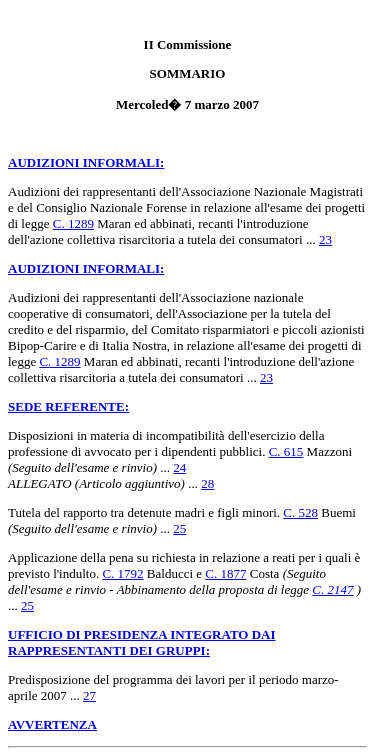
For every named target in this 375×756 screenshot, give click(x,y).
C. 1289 (73, 223)
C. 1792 (122, 573)
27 (89, 695)
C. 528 (300, 512)
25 (179, 528)
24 (179, 467)
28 (207, 483)
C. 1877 (225, 573)
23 (325, 239)
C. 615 (286, 451)
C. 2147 (332, 589)
